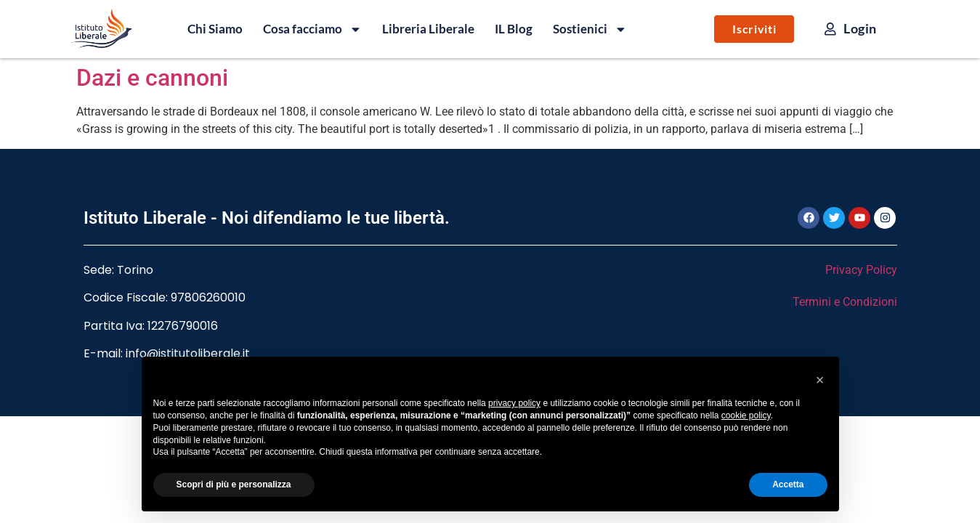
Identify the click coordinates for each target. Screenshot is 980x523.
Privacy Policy (861, 270)
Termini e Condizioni (845, 302)
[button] (820, 380)
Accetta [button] (788, 485)
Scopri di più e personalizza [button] (234, 485)
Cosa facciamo (312, 29)
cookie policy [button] (746, 415)
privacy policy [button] (514, 403)
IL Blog (514, 29)
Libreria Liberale (428, 29)
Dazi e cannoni (152, 78)
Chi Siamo (215, 29)
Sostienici (590, 29)
